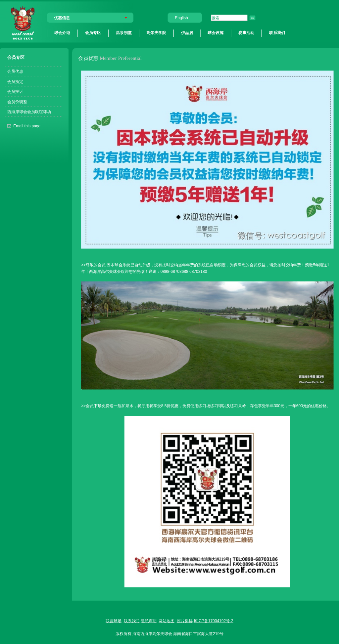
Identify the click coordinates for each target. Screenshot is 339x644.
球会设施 (216, 33)
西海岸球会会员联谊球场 (29, 112)
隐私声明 (149, 621)
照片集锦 (185, 621)
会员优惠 (15, 71)
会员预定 (15, 81)
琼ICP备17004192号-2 (214, 621)
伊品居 (187, 33)
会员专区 (93, 33)
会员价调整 (17, 101)
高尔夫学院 (156, 33)
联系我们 (277, 33)
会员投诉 (15, 91)
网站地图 (167, 621)
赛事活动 (246, 33)
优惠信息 (62, 18)
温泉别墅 (124, 33)
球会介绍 (62, 33)
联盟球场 (114, 621)
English (181, 18)
